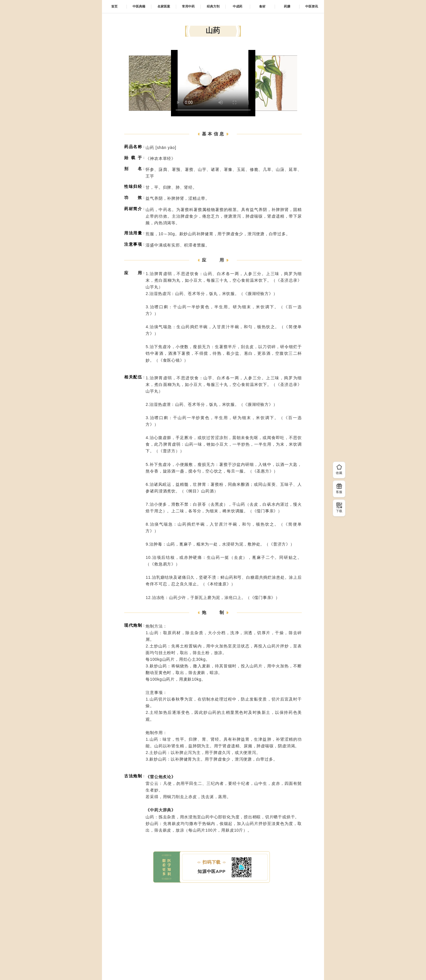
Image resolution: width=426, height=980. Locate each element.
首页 (114, 6)
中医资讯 (312, 6)
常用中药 (188, 6)
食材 (262, 6)
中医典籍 (139, 6)
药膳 (287, 6)
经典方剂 (213, 6)
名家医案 (164, 6)
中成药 (238, 6)
